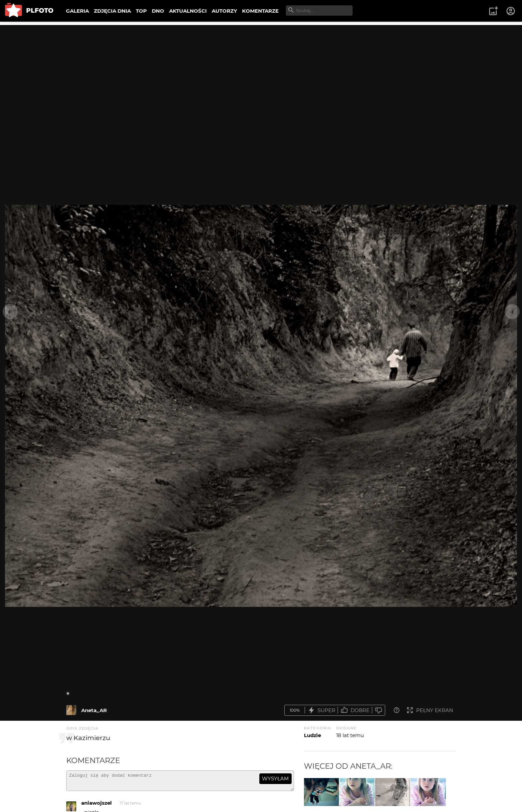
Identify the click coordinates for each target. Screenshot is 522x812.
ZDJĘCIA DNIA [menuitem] (112, 11)
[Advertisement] (261, 72)
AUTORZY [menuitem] (224, 11)
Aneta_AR (94, 710)
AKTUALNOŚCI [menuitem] (188, 11)
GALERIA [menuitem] (77, 11)
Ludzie (312, 735)
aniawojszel (97, 806)
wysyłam (275, 779)
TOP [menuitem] (141, 11)
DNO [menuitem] (158, 11)
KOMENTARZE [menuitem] (260, 11)
